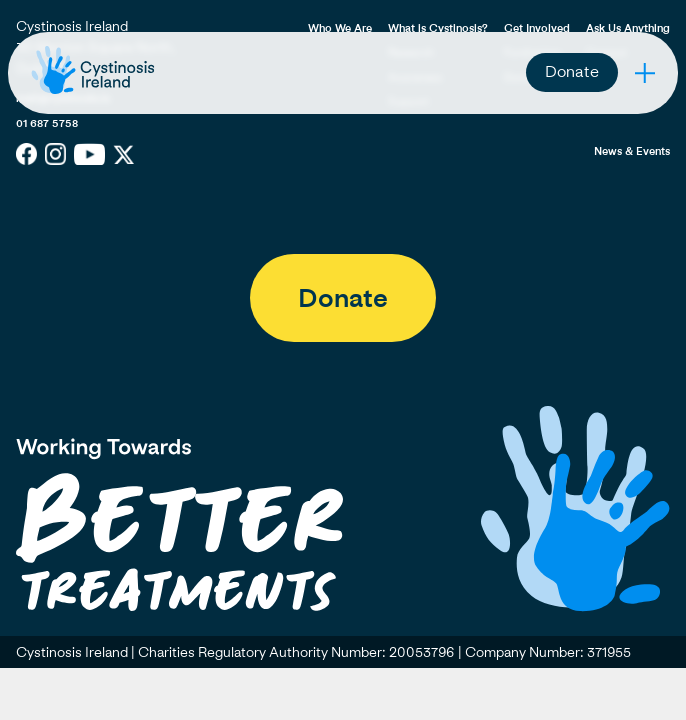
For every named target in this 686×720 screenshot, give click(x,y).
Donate (572, 71)
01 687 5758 (47, 122)
